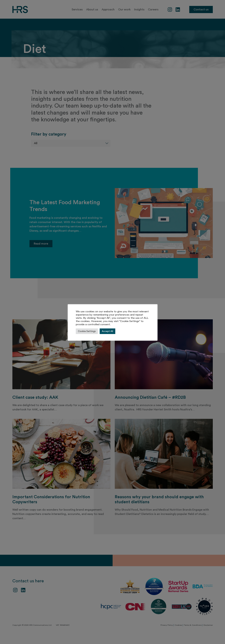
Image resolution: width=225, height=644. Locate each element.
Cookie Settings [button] (87, 331)
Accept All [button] (107, 331)
